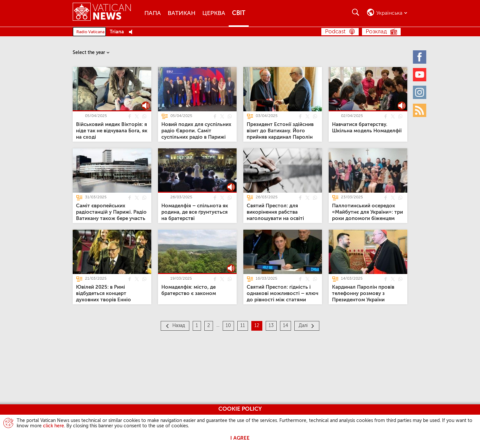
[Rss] (420, 110)
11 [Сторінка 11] (243, 326)
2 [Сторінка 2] (209, 326)
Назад (179, 326)
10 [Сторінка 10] (228, 326)
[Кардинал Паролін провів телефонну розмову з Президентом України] (363, 293)
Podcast (335, 32)
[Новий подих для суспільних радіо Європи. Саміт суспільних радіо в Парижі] (196, 131)
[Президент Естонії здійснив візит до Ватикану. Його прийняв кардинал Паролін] (280, 131)
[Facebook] (420, 57)
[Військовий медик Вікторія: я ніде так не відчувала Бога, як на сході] (112, 131)
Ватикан (182, 13)
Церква (214, 13)
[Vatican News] (102, 13)
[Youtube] (420, 74)
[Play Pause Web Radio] (132, 32)
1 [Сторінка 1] (197, 326)
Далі (303, 326)
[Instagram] (420, 92)
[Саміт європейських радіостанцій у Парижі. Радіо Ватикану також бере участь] (111, 212)
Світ (239, 13)
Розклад (376, 32)
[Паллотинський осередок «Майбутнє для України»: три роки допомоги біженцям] (367, 212)
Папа (153, 13)
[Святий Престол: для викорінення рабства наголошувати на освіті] (275, 212)
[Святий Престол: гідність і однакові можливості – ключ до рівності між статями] (282, 293)
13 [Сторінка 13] (271, 326)
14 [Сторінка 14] (285, 326)
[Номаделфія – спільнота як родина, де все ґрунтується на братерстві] (195, 212)
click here (53, 426)
